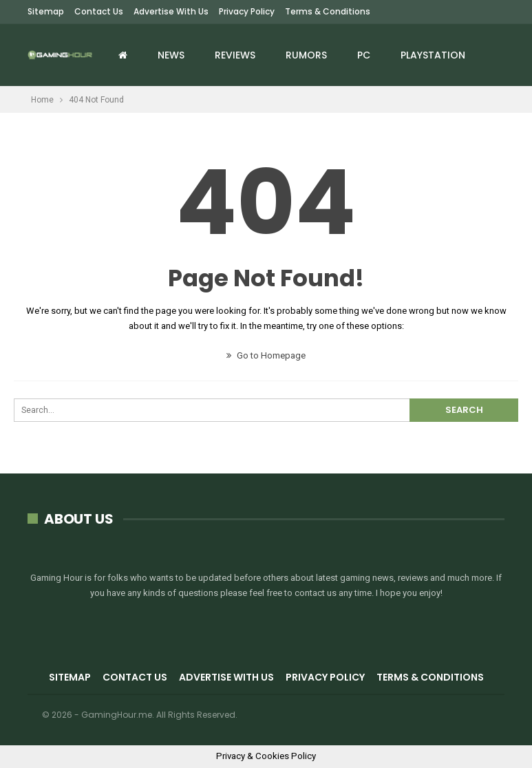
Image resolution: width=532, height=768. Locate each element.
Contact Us (99, 11)
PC (364, 55)
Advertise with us (171, 11)
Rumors (306, 55)
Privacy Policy (247, 11)
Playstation (433, 55)
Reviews (235, 55)
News (171, 55)
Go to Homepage (266, 355)
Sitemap (46, 11)
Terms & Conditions (328, 11)
